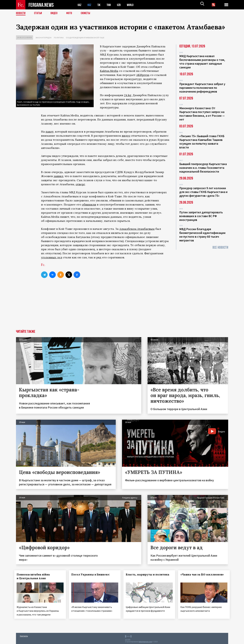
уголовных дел (52, 257)
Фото (71, 13)
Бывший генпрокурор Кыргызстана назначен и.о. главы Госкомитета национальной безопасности (203, 168)
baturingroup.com (145, 641)
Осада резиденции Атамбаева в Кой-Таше (85, 38)
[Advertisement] (122, 306)
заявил (58, 176)
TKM (110, 5)
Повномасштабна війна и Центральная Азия (35, 576)
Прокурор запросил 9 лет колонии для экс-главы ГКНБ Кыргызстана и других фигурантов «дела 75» (203, 192)
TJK (100, 5)
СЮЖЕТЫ (87, 13)
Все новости (220, 247)
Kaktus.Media (109, 71)
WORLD (133, 5)
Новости (21, 13)
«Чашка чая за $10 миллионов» (204, 575)
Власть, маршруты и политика (149, 575)
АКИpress (143, 75)
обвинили (89, 204)
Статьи (39, 13)
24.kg (128, 95)
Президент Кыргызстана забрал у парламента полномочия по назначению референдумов (202, 88)
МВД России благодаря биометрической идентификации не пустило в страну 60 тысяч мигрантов (202, 235)
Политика (59, 38)
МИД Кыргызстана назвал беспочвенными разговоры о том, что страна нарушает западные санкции (202, 62)
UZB (121, 5)
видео (126, 136)
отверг (80, 184)
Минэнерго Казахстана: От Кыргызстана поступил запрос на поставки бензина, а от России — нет (202, 114)
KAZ (80, 5)
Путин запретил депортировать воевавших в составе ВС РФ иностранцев (201, 216)
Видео (55, 13)
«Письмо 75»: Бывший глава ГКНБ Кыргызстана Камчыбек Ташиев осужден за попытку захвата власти (202, 142)
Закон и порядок (43, 38)
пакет (50, 132)
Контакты (24, 635)
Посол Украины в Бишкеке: (92, 575)
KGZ (90, 5)
